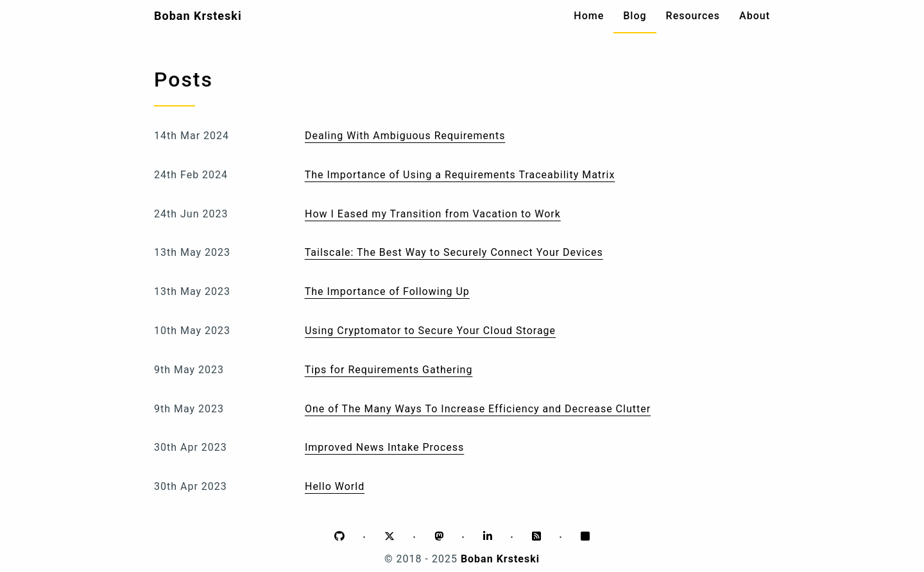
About (755, 16)
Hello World (335, 486)
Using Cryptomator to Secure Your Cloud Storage (430, 331)
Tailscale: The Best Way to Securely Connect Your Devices (454, 252)
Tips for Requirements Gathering (389, 370)
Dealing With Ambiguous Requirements (405, 136)
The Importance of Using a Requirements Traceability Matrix (460, 175)
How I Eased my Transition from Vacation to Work (433, 214)
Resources (693, 16)
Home (589, 16)
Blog (635, 16)
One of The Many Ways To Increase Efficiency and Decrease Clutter (478, 409)
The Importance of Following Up (387, 291)
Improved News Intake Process (384, 447)
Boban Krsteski (198, 16)
